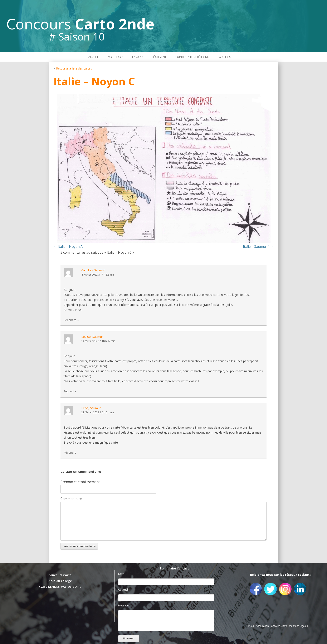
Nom (121, 574)
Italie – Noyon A (68, 247)
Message (123, 605)
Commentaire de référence (193, 57)
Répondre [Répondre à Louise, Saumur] (70, 391)
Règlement (159, 57)
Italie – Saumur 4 (258, 247)
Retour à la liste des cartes (74, 68)
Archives (225, 57)
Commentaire (71, 499)
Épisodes (138, 57)
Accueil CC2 (115, 57)
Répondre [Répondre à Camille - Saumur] (70, 320)
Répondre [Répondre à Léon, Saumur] (70, 453)
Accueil (93, 57)
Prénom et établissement (80, 482)
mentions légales (298, 626)
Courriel (123, 590)
